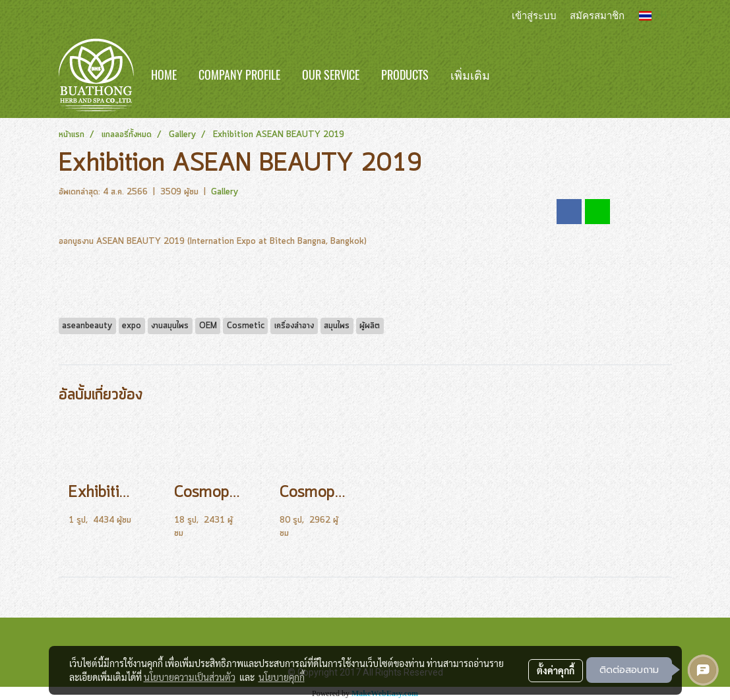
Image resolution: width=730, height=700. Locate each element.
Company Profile (239, 75)
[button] (520, 75)
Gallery (225, 192)
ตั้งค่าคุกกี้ (556, 670)
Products (405, 75)
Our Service (331, 75)
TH (653, 15)
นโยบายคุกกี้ (282, 677)
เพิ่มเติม (470, 75)
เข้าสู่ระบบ (534, 15)
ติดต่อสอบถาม (629, 670)
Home (164, 75)
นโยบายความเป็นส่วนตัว (190, 677)
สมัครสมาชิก (597, 15)
